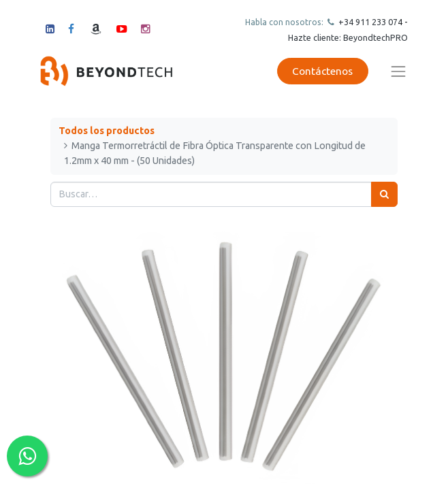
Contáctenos (322, 71)
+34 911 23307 (367, 22)
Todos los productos (107, 131)
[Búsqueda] (384, 194)
